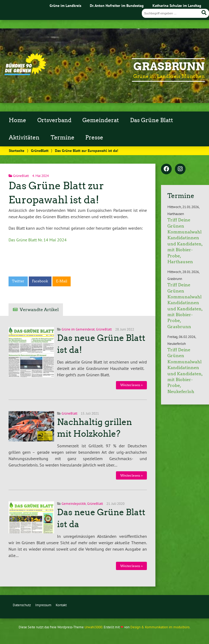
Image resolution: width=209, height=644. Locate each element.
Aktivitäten (24, 138)
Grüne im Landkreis (65, 5)
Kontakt (61, 605)
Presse (94, 138)
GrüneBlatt (40, 150)
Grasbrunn (169, 67)
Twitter (18, 281)
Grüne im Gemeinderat (78, 329)
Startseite (17, 150)
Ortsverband (54, 120)
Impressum (43, 605)
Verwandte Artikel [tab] (39, 310)
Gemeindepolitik (74, 504)
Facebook (40, 281)
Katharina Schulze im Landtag (177, 5)
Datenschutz (22, 605)
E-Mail (62, 281)
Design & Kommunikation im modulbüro (160, 627)
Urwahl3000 (93, 627)
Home (17, 120)
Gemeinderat (101, 120)
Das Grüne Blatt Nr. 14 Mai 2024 (38, 240)
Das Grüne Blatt (152, 120)
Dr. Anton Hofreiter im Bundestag (117, 5)
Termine (63, 138)
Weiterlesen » (131, 385)
